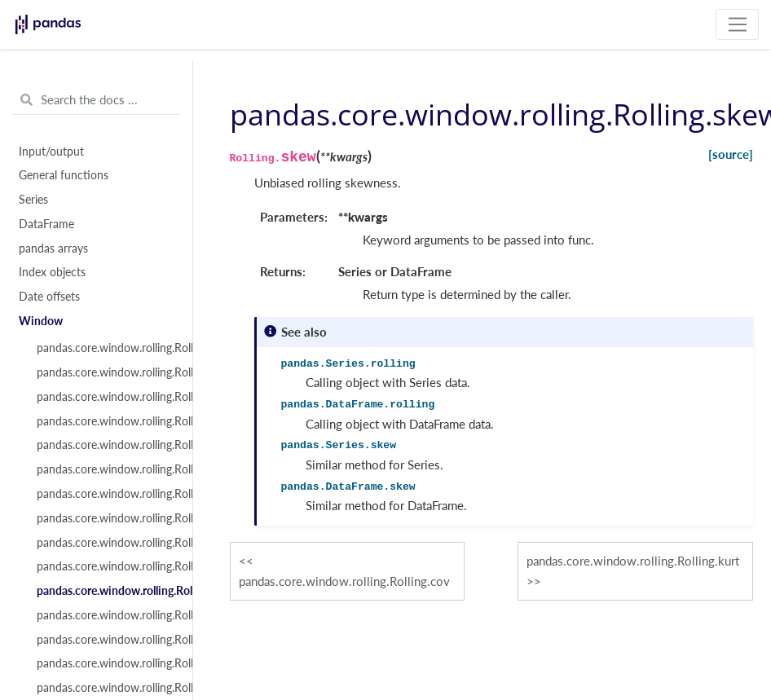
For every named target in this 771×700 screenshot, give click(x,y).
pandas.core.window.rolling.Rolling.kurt (105, 615)
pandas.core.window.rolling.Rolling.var (105, 445)
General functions (64, 175)
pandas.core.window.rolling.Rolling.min (105, 494)
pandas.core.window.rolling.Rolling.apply (105, 640)
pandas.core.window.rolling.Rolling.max (105, 518)
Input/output (51, 152)
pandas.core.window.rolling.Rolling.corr (105, 543)
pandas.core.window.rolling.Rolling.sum (105, 372)
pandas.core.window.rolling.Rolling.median (105, 421)
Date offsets (49, 297)
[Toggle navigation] (737, 24)
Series (33, 200)
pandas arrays (53, 249)
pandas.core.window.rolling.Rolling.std (105, 469)
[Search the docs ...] (96, 100)
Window (41, 321)
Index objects (52, 272)
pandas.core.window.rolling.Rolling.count (105, 348)
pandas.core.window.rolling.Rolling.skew (105, 591)
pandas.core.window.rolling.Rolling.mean (105, 397)
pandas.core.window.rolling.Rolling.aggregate (105, 663)
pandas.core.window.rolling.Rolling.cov (105, 566)
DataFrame (46, 224)
